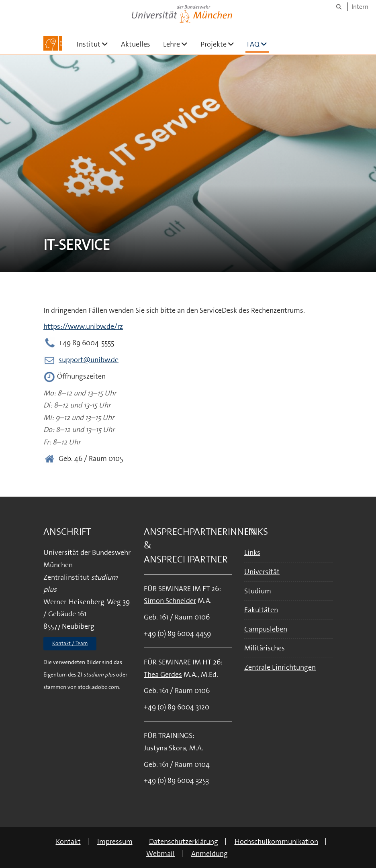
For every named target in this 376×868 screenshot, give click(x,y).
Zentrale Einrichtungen (280, 667)
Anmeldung (209, 854)
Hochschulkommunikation (276, 842)
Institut (96, 44)
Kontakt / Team (70, 643)
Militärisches (265, 648)
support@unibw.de (89, 360)
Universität (262, 572)
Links (252, 552)
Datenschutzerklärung (184, 842)
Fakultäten (261, 610)
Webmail (160, 854)
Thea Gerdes (163, 674)
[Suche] (339, 7)
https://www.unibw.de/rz (83, 326)
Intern (360, 7)
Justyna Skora (165, 748)
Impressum (115, 842)
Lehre (179, 44)
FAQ (258, 44)
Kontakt (68, 842)
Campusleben (266, 629)
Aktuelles (136, 44)
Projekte (221, 44)
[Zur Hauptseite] (53, 43)
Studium (258, 591)
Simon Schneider (170, 601)
